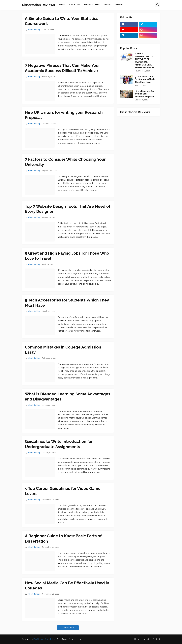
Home (137, 639)
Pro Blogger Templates (44, 639)
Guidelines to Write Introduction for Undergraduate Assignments (59, 444)
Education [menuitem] (74, 5)
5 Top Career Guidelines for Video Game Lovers (63, 491)
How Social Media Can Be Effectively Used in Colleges (67, 586)
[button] (158, 5)
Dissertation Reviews (38, 5)
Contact (156, 639)
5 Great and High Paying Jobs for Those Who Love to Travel (67, 256)
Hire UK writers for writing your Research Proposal (64, 115)
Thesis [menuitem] (107, 5)
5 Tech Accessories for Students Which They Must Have (67, 303)
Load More (67, 628)
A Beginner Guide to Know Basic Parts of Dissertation (63, 539)
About (146, 639)
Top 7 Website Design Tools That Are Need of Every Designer (67, 209)
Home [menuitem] (62, 5)
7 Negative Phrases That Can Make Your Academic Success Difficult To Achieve (62, 68)
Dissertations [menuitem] (92, 5)
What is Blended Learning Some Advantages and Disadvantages (68, 397)
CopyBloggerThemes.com (69, 639)
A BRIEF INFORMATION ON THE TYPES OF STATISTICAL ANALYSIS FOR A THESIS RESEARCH (144, 61)
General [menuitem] (119, 5)
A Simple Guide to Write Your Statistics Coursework (62, 21)
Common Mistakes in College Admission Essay (63, 350)
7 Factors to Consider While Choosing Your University (65, 162)
